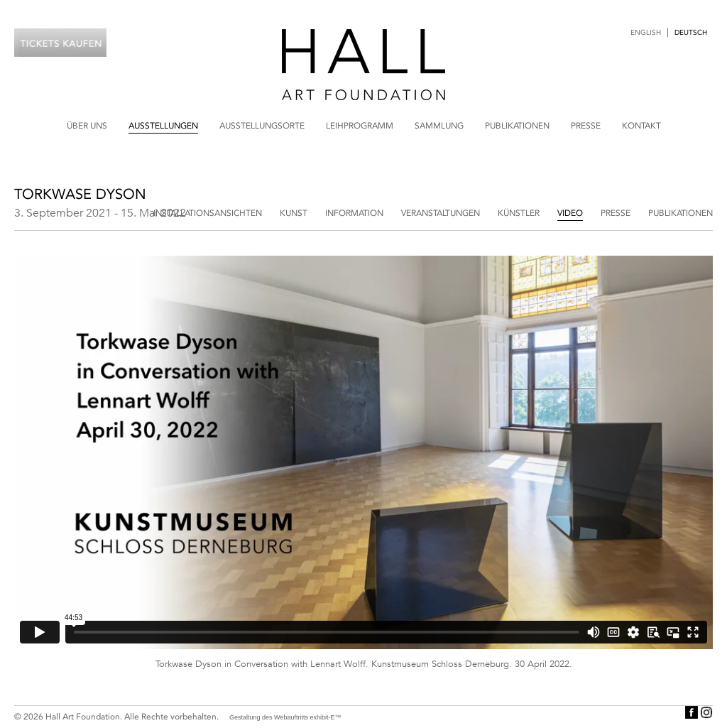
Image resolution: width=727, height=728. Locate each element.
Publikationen (517, 126)
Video (570, 213)
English (646, 33)
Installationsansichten (208, 213)
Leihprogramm (360, 126)
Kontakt (641, 126)
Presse (586, 126)
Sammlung (439, 126)
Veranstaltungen (441, 213)
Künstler (519, 213)
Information (354, 213)
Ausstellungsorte (262, 126)
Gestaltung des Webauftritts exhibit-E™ (285, 717)
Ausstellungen (163, 126)
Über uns (87, 126)
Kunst (294, 213)
